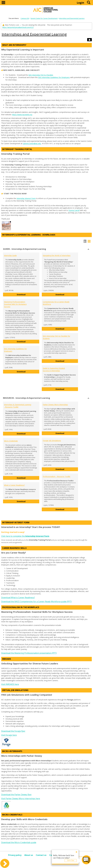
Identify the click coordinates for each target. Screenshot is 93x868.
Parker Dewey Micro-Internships (55, 405)
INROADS (7, 659)
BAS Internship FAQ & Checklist (41, 75)
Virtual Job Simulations (15, 690)
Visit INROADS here (10, 684)
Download (28, 294)
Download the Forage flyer (13, 731)
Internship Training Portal (17, 149)
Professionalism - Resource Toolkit (56, 476)
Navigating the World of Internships (57, 255)
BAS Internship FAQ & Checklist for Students (56, 337)
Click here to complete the (25, 536)
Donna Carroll (74, 210)
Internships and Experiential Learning (72, 18)
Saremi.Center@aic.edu (32, 144)
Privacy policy (15, 855)
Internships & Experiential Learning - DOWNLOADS (29, 235)
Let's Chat (71, 860)
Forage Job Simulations (52, 441)
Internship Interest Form (26, 198)
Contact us (41, 855)
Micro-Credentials (11, 441)
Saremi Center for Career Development (44, 18)
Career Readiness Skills (14, 548)
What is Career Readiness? (14, 485)
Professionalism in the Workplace (21, 607)
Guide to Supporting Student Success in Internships (54, 369)
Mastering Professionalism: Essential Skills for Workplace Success (15, 304)
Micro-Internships (12, 751)
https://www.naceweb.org (22, 115)
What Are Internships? (14, 45)
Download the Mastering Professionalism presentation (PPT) (29, 653)
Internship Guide (10, 255)
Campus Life (25, 18)
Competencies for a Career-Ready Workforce (56, 303)
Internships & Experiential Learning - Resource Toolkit (18, 406)
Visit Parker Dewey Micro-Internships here (21, 799)
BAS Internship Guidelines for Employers (54, 77)
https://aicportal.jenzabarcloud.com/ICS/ (18, 27)
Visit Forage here (9, 735)
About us (29, 855)
